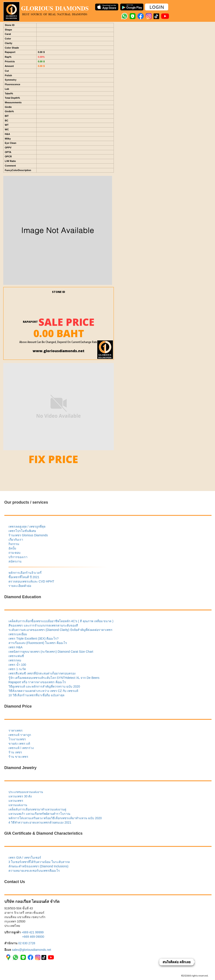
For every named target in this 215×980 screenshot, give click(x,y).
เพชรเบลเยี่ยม (18, 634)
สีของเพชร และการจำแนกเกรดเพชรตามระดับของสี (43, 625)
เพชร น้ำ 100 (17, 665)
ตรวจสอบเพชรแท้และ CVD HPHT (31, 581)
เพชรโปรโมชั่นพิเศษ (22, 531)
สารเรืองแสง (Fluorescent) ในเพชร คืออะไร (38, 643)
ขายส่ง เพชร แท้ (19, 744)
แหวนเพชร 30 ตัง (20, 796)
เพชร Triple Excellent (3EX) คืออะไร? (34, 639)
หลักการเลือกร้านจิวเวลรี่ (25, 573)
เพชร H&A (16, 647)
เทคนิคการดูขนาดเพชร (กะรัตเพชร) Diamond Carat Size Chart (51, 652)
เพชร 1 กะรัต (17, 669)
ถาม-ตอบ (15, 553)
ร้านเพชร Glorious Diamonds (28, 535)
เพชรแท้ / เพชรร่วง (21, 748)
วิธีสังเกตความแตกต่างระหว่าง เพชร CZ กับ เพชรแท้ (43, 691)
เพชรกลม (15, 660)
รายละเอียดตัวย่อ (20, 586)
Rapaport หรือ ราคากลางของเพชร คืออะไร (37, 682)
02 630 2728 (27, 943)
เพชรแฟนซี (16, 656)
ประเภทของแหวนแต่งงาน (26, 792)
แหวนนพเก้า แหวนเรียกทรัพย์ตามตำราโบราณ (39, 814)
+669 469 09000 (33, 937)
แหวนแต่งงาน (18, 805)
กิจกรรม (14, 544)
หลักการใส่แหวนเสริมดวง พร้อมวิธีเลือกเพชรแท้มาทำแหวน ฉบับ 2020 (55, 818)
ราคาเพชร (16, 730)
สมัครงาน (15, 561)
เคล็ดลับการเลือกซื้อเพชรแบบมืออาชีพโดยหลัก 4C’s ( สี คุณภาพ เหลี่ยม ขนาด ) (61, 621)
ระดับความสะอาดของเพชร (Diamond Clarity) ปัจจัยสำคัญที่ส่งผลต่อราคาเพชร (61, 630)
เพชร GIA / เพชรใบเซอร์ (25, 858)
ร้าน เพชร (15, 752)
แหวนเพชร (16, 801)
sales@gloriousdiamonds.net (32, 950)
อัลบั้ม (12, 548)
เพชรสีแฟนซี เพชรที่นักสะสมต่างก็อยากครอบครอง (42, 673)
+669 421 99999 (33, 932)
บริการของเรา (18, 557)
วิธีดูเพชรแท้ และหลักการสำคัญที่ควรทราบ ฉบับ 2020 (44, 686)
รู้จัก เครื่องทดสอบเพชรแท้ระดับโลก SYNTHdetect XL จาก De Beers (54, 678)
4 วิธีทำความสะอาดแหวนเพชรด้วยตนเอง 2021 (40, 822)
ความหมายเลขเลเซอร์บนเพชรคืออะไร (34, 871)
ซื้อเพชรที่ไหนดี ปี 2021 (24, 577)
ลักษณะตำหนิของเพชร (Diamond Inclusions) (38, 866)
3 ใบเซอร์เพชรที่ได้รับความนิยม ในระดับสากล (39, 862)
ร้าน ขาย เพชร (18, 757)
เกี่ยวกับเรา (16, 540)
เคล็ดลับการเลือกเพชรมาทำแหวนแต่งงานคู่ (37, 809)
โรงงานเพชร (17, 739)
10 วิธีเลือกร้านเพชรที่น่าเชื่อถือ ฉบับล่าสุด (36, 695)
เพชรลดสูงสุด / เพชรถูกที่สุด (27, 527)
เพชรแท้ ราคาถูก (20, 735)
